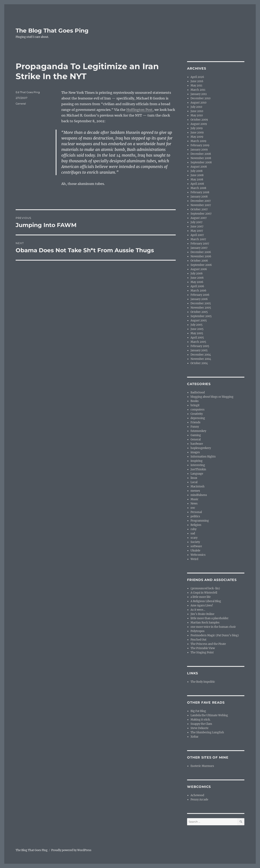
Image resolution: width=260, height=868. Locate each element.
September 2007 (201, 214)
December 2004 (201, 355)
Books (195, 401)
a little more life (201, 597)
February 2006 (200, 295)
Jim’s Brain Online (202, 614)
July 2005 (197, 325)
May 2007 (197, 231)
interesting (198, 465)
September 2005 (201, 316)
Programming (200, 521)
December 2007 (201, 201)
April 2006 (197, 286)
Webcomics (198, 555)
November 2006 (201, 256)
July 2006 (197, 274)
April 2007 (197, 235)
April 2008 (197, 184)
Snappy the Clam (201, 724)
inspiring (197, 461)
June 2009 (197, 133)
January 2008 (199, 197)
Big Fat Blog (198, 711)
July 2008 (197, 171)
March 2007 (198, 239)
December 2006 (201, 252)
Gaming (196, 435)
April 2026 (197, 77)
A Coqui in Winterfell (204, 593)
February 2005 (200, 346)
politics (195, 516)
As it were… (198, 610)
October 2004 (199, 363)
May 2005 (197, 333)
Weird (194, 559)
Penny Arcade (199, 800)
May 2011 (196, 86)
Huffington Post (139, 110)
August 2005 (199, 320)
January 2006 (199, 299)
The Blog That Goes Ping (52, 31)
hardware (197, 444)
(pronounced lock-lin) (205, 588)
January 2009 (199, 150)
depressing (198, 418)
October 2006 (199, 261)
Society (195, 542)
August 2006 (199, 269)
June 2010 (197, 111)
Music (194, 499)
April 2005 (197, 338)
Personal (196, 512)
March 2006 (198, 291)
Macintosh (198, 486)
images (195, 452)
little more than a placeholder (210, 618)
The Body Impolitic (203, 682)
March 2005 (198, 342)
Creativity (197, 414)
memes (195, 491)
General (21, 104)
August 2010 (198, 103)
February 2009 (200, 145)
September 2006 (201, 265)
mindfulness (199, 495)
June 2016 (197, 81)
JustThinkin (198, 469)
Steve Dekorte (199, 728)
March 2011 (198, 90)
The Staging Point (202, 652)
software (196, 546)
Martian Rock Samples (205, 623)
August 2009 (199, 124)
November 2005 (201, 308)
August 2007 (199, 218)
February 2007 (200, 244)
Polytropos (198, 631)
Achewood (197, 795)
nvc (193, 508)
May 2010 (197, 115)
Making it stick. (200, 720)
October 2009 (199, 120)
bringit (195, 405)
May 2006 (197, 282)
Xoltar (194, 737)
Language (197, 474)
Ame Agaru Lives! (202, 605)
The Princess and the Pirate (208, 644)
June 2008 (197, 175)
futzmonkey (198, 431)
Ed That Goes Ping (28, 92)
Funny (195, 427)
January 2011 (199, 94)
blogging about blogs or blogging (212, 397)
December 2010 (200, 98)
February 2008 (200, 192)
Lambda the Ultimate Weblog (209, 715)
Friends (196, 422)
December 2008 (201, 154)
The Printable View (203, 648)
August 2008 (199, 167)
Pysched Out (198, 640)
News (194, 504)
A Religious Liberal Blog (206, 601)
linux (194, 478)
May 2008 (197, 180)
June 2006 (197, 278)
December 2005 (201, 303)
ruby (193, 529)
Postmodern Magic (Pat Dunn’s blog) (215, 635)
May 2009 (197, 137)
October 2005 (199, 312)
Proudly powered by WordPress (71, 850)
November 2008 (201, 158)
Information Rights (203, 457)
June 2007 (197, 227)
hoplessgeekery (201, 448)
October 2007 (199, 209)
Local (194, 482)
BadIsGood (198, 393)
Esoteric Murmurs (202, 766)
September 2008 (201, 162)
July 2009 (197, 128)
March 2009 (198, 141)
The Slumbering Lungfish (207, 732)
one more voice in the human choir (213, 627)
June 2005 (197, 329)
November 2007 (201, 205)
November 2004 (201, 359)
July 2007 (197, 222)
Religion (196, 525)
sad (193, 533)
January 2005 (199, 350)
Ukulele (195, 551)
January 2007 (199, 248)
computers (198, 410)
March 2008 (198, 188)
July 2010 (196, 107)
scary (194, 538)
